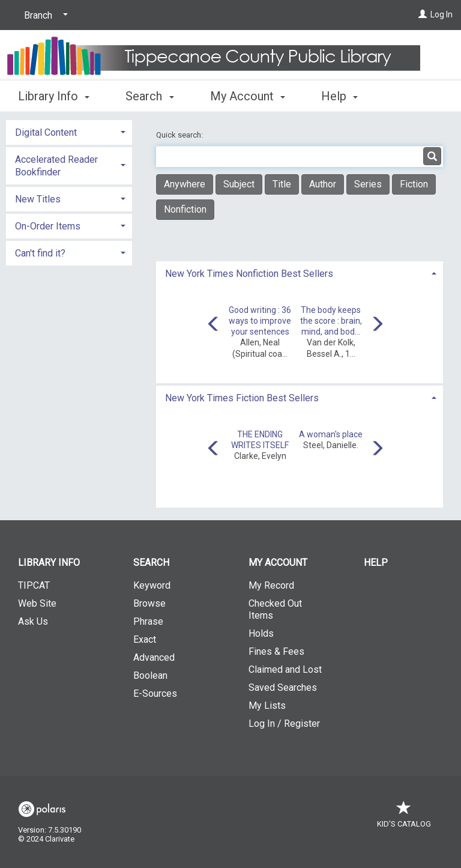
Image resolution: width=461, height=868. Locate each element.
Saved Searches (283, 687)
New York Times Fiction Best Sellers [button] (242, 398)
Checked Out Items (275, 609)
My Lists (267, 706)
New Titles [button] (38, 199)
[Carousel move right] (377, 325)
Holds (261, 633)
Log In (441, 14)
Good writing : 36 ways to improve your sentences (260, 321)
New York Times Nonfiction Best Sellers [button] (249, 274)
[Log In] (423, 14)
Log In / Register (284, 724)
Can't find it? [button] (40, 253)
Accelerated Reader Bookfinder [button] (56, 166)
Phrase (148, 621)
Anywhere (185, 184)
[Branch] (44, 16)
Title (282, 184)
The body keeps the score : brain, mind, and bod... (331, 321)
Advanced (154, 657)
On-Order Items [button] (48, 226)
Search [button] (149, 94)
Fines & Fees (276, 651)
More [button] (345, 96)
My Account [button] (248, 94)
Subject (239, 184)
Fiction (414, 184)
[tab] (300, 272)
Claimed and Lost (285, 669)
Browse (149, 603)
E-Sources (155, 693)
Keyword (152, 585)
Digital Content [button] (46, 132)
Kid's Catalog (404, 818)
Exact (145, 639)
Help (376, 563)
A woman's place (331, 434)
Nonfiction (185, 209)
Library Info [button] (54, 94)
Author (323, 184)
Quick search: (180, 135)
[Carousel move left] (214, 325)
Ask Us (33, 621)
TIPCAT (34, 585)
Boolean (150, 675)
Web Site (37, 603)
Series (368, 184)
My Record (271, 585)
